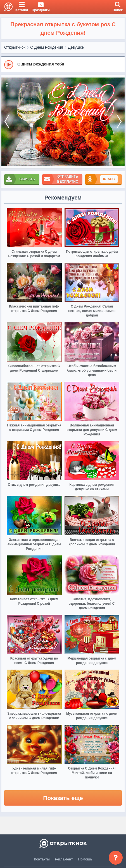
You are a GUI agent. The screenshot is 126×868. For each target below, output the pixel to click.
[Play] (9, 65)
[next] (119, 122)
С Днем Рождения (47, 47)
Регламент (64, 859)
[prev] (7, 122)
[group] (63, 64)
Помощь (85, 859)
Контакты (42, 859)
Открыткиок (15, 47)
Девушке (76, 47)
